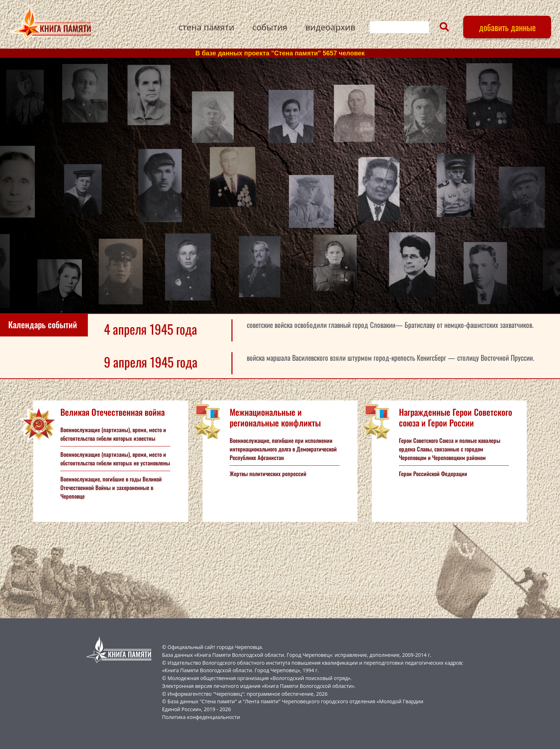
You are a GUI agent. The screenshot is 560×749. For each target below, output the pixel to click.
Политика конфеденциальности (201, 717)
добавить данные (507, 27)
